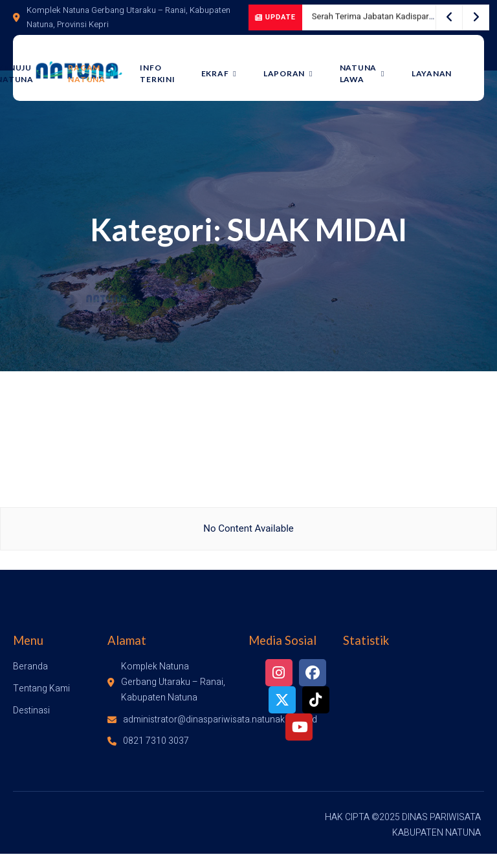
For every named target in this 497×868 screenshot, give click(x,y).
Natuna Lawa (364, 74)
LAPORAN (292, 74)
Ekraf (225, 74)
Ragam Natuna (99, 74)
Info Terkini (164, 74)
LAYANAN (432, 74)
